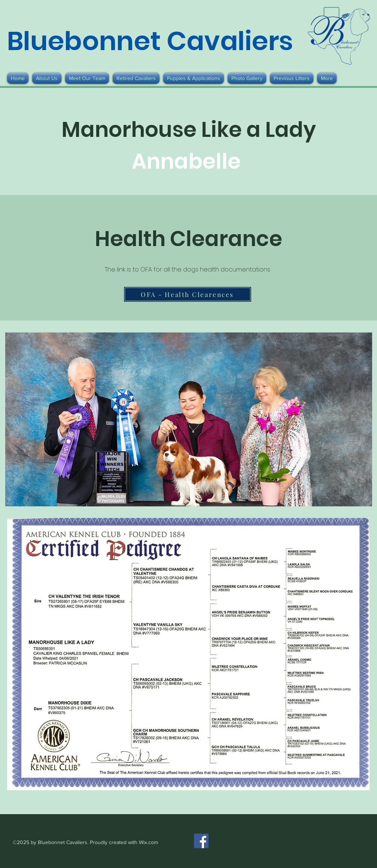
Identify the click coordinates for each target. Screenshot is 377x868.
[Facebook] (201, 841)
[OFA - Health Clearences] (188, 294)
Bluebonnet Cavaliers (150, 41)
